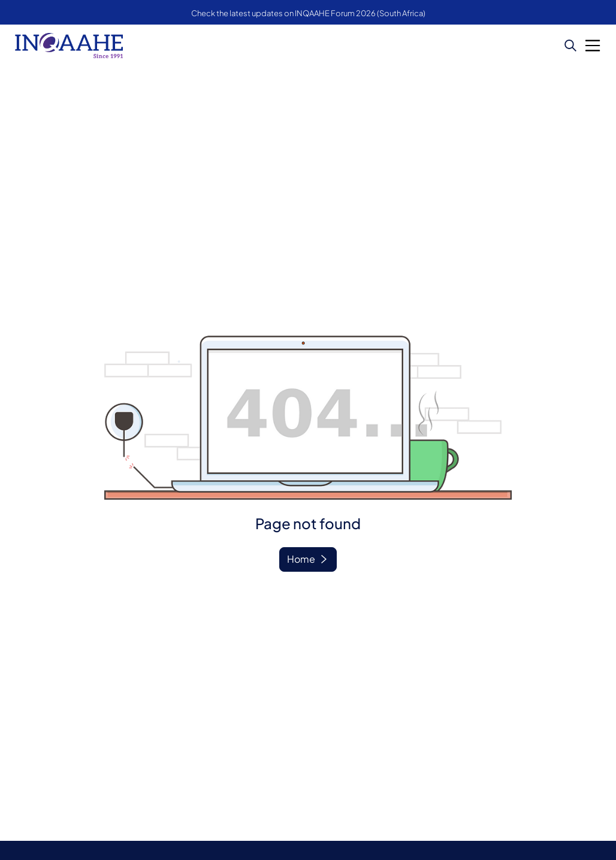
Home (301, 559)
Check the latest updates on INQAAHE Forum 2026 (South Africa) (308, 13)
